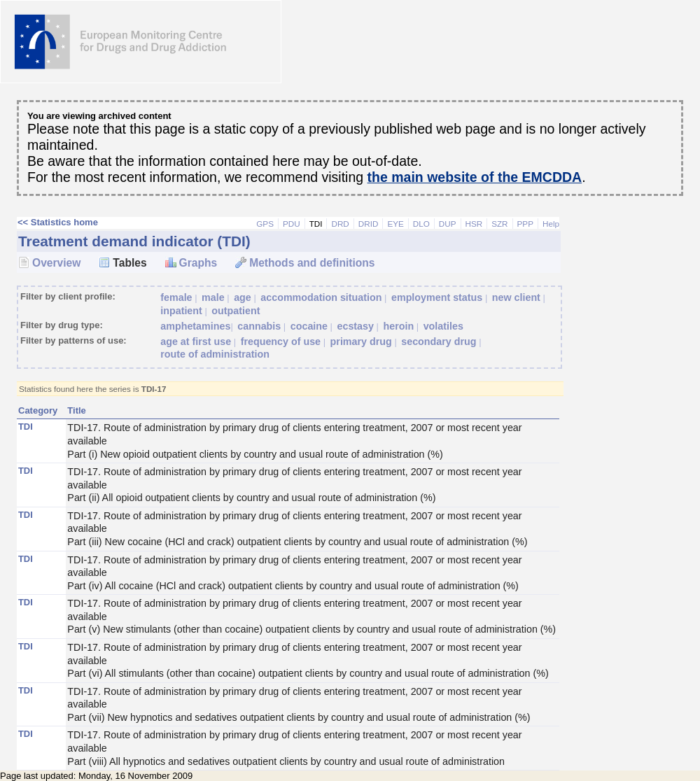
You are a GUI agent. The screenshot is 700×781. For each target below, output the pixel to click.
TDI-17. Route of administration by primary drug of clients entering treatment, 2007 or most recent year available (313, 441)
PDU (292, 224)
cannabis (259, 326)
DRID (369, 224)
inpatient (181, 311)
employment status (437, 297)
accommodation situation (321, 297)
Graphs (198, 263)
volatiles (443, 326)
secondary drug (439, 342)
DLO (421, 224)
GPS (265, 224)
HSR (474, 224)
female (176, 297)
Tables (129, 263)
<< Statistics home (58, 222)
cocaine (309, 326)
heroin (398, 326)
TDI (316, 224)
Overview (56, 263)
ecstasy (356, 326)
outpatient (236, 311)
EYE (395, 224)
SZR (499, 224)
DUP (448, 224)
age (243, 297)
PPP (525, 224)
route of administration (215, 354)
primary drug (361, 342)
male (213, 297)
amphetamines (195, 326)
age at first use (196, 342)
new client (516, 297)
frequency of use (281, 342)
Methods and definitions (312, 263)
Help (551, 224)
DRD (340, 224)
